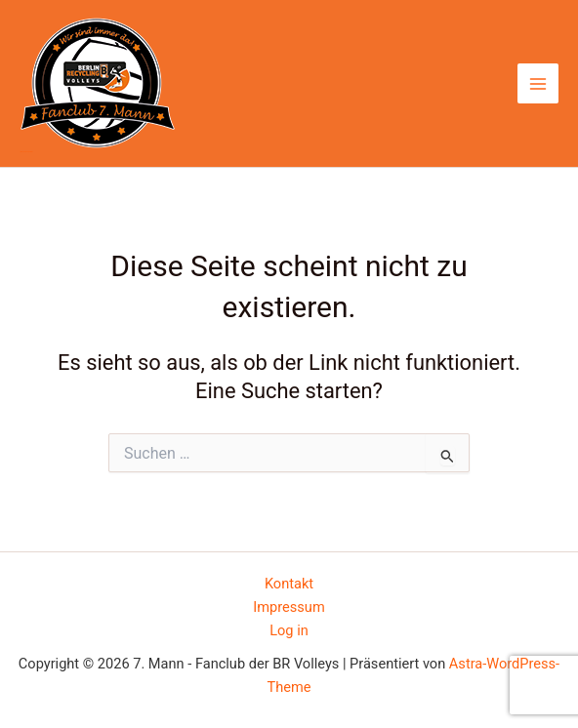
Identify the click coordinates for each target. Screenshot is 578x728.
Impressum (289, 607)
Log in (289, 630)
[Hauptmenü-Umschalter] (538, 84)
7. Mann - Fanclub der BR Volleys (26, 152)
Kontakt (289, 584)
